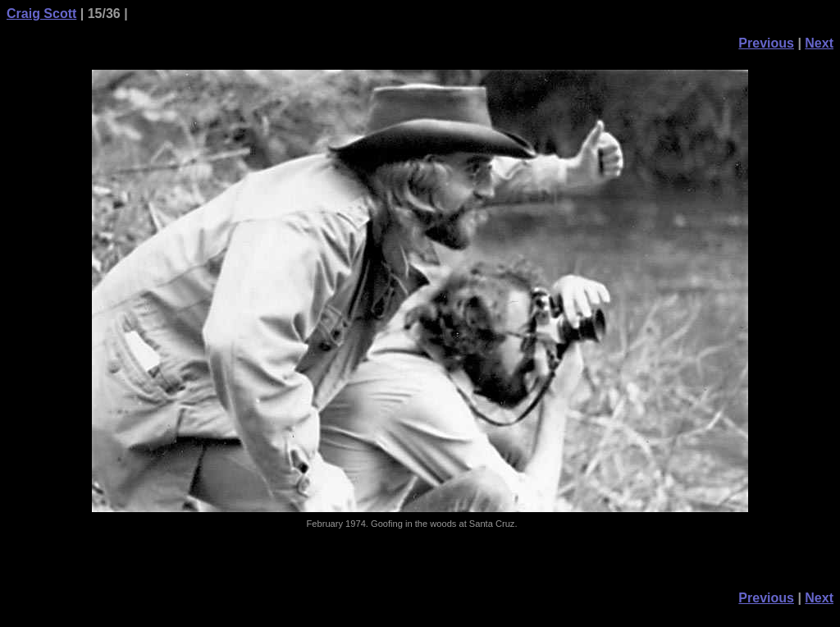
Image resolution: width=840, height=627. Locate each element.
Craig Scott (41, 14)
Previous (766, 43)
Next (819, 43)
